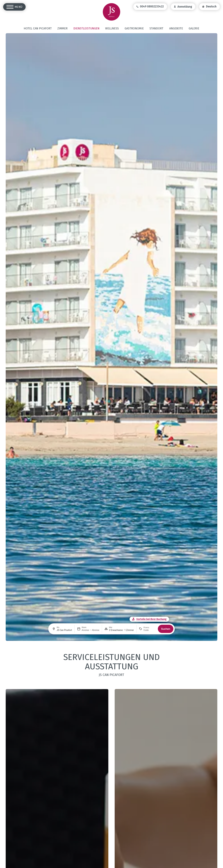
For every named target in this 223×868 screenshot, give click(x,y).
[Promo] (149, 630)
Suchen (166, 629)
